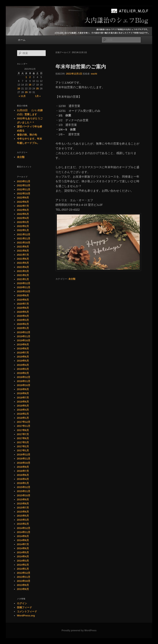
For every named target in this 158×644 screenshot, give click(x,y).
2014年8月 (23, 540)
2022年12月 (24, 185)
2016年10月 (24, 463)
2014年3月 (23, 561)
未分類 (72, 279)
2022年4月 (23, 218)
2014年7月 (23, 544)
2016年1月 (23, 483)
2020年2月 (23, 324)
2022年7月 (23, 206)
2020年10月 (24, 291)
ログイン (22, 603)
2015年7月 (23, 508)
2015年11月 (24, 491)
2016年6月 (23, 475)
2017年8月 (23, 430)
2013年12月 (24, 573)
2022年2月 (23, 226)
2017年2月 (23, 446)
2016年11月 (24, 459)
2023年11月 (24, 181)
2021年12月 (24, 234)
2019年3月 (23, 369)
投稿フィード (24, 607)
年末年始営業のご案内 (81, 67)
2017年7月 (23, 434)
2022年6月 (23, 210)
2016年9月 (23, 467)
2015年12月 (24, 487)
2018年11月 (24, 381)
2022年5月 (23, 214)
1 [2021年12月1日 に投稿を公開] (26, 77)
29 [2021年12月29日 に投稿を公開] (26, 92)
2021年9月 (23, 247)
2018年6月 (23, 402)
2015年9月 (23, 500)
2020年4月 (23, 316)
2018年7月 (23, 398)
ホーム (22, 40)
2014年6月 (23, 548)
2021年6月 (23, 259)
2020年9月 (23, 295)
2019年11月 (24, 336)
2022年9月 (23, 198)
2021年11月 (24, 239)
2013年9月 (23, 585)
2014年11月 (24, 532)
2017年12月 (24, 422)
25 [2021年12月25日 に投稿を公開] (37, 89)
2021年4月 (23, 267)
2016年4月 (23, 479)
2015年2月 (23, 524)
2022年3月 (23, 222)
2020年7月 (23, 304)
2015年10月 (24, 495)
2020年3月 (23, 320)
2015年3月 (23, 520)
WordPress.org (26, 616)
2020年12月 (24, 283)
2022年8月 (23, 202)
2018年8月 (23, 393)
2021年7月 (23, 255)
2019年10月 (24, 340)
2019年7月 (23, 353)
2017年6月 (23, 438)
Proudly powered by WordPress (79, 630)
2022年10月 (24, 194)
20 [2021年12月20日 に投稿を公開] (19, 89)
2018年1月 (23, 418)
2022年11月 (24, 189)
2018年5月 (23, 406)
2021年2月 (23, 275)
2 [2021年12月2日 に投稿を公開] (30, 77)
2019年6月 (23, 357)
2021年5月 (23, 263)
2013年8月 (23, 589)
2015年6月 (23, 512)
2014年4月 (23, 556)
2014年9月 (23, 536)
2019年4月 (23, 365)
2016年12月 (24, 455)
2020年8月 (23, 300)
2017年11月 (24, 426)
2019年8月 (23, 349)
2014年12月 (24, 528)
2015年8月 (23, 504)
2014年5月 (23, 552)
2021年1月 (23, 279)
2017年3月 (23, 442)
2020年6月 (23, 308)
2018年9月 (23, 389)
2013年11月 (24, 577)
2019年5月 (23, 361)
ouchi (94, 74)
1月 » (38, 96)
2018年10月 (24, 385)
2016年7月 (23, 471)
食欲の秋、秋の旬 (27, 135)
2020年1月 (23, 328)
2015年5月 (23, 516)
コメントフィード (27, 611)
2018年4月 (23, 410)
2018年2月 (23, 414)
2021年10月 (24, 243)
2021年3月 (23, 271)
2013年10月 (24, 581)
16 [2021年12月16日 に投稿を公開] (30, 85)
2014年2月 (23, 565)
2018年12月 (24, 377)
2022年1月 (23, 230)
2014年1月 (23, 569)
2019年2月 (23, 373)
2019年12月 (24, 332)
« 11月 (22, 96)
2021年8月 (23, 251)
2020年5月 (23, 312)
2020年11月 (24, 287)
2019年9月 (23, 344)
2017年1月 (23, 450)
